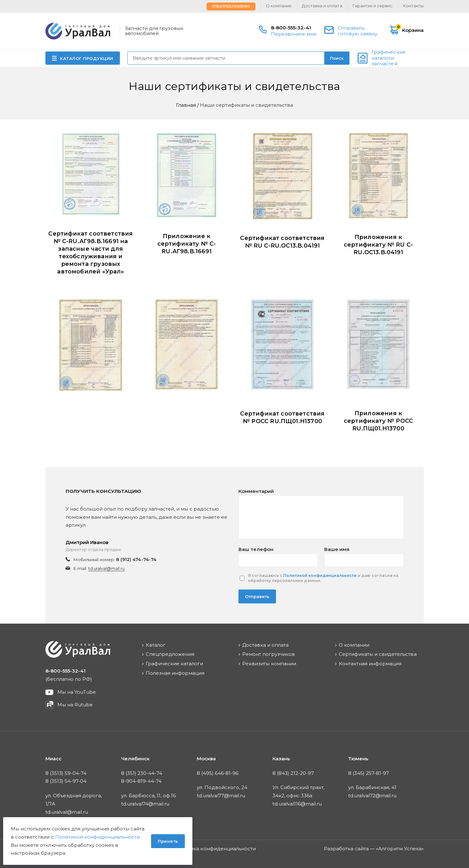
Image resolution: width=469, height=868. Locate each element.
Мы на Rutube (75, 705)
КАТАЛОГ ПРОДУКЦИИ (87, 58)
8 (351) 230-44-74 (142, 773)
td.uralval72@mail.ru (372, 796)
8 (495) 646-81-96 (218, 773)
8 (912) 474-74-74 (136, 560)
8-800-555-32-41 (291, 28)
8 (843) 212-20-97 (293, 773)
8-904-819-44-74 (141, 781)
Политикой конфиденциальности (320, 575)
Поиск (337, 58)
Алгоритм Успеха (400, 849)
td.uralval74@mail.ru (145, 804)
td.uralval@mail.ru (107, 568)
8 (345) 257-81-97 (369, 773)
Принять (168, 841)
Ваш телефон (256, 549)
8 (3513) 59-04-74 (66, 773)
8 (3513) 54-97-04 (66, 781)
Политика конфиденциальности (215, 849)
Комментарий (256, 491)
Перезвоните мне (294, 34)
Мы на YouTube (77, 692)
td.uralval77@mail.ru (221, 796)
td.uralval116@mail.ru (297, 804)
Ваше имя (337, 549)
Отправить (257, 596)
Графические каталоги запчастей (388, 58)
